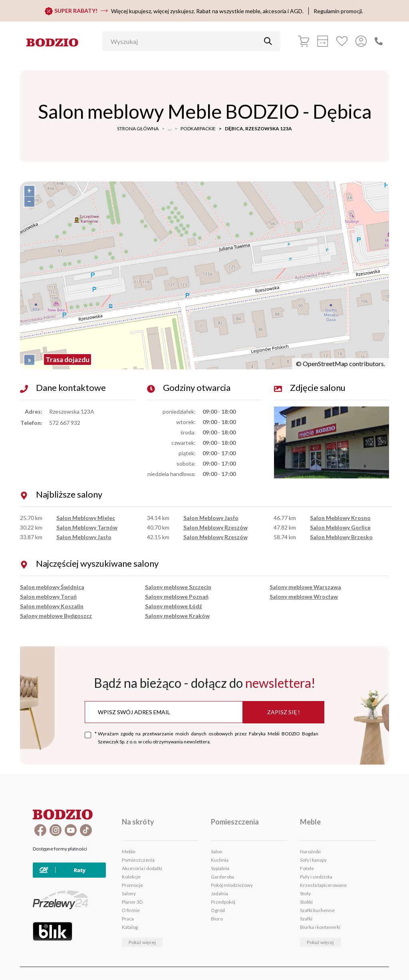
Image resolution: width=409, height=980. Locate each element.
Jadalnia (219, 893)
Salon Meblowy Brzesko (341, 537)
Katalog (130, 927)
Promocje (132, 885)
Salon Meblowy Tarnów (87, 527)
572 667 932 (65, 423)
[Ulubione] (342, 41)
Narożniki (310, 852)
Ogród (218, 910)
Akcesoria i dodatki (142, 868)
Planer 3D (132, 902)
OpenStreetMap (325, 364)
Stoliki (306, 902)
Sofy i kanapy (313, 860)
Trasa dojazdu (68, 360)
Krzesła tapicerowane (323, 885)
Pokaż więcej (142, 942)
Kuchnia (220, 860)
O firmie (131, 910)
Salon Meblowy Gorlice (340, 527)
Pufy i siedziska (316, 877)
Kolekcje (131, 877)
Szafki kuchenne (317, 910)
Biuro (217, 919)
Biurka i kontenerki (320, 927)
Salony (129, 893)
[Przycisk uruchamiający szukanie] (268, 41)
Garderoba (222, 877)
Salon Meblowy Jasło (84, 537)
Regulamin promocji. (338, 11)
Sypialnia (220, 868)
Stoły (305, 893)
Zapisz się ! (284, 712)
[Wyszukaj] (185, 41)
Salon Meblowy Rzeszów (215, 527)
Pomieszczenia (138, 860)
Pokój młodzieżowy (232, 885)
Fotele (307, 868)
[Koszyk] (304, 41)
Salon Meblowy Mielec (86, 518)
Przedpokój (223, 902)
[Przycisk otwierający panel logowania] (361, 41)
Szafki (306, 919)
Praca (128, 919)
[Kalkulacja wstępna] (323, 41)
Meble (129, 852)
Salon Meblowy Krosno (340, 518)
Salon (217, 852)
